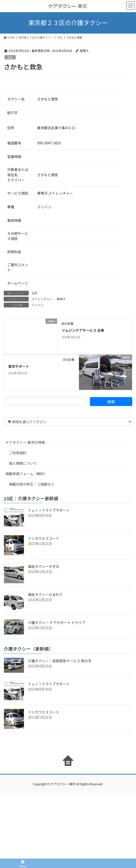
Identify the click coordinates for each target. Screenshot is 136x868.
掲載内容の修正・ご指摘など (32, 484)
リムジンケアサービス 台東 (83, 330)
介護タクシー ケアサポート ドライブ (57, 622)
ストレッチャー (42, 299)
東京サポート (19, 366)
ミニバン (38, 305)
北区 (10, 57)
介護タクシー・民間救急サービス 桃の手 (60, 661)
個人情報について (23, 463)
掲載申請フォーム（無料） (26, 474)
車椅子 (61, 299)
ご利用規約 (18, 453)
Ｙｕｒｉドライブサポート (49, 510)
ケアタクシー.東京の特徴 (25, 442)
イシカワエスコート (44, 538)
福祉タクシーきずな (44, 566)
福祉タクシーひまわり (45, 594)
